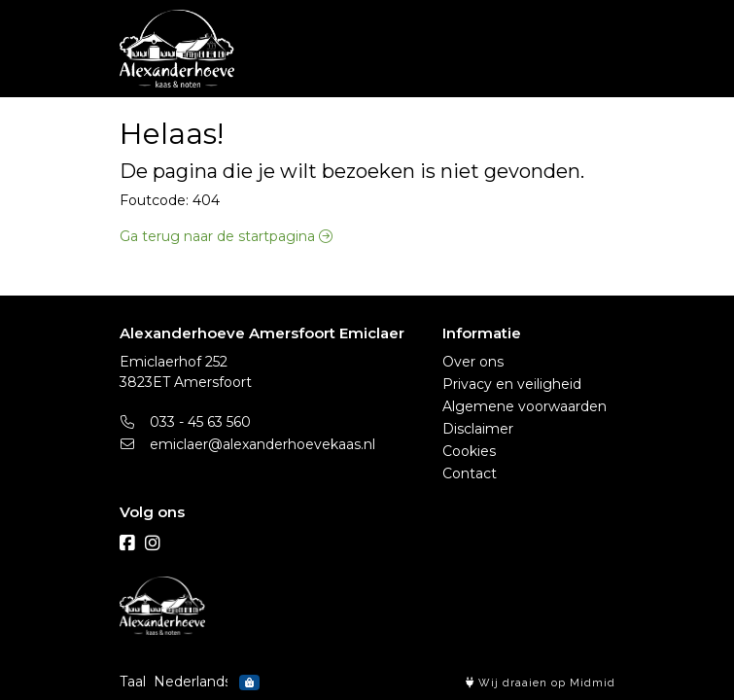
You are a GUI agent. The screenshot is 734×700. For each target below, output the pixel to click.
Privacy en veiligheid (512, 384)
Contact (470, 473)
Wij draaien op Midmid (541, 683)
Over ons (473, 362)
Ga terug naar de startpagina (226, 236)
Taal (133, 682)
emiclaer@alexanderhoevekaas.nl (248, 444)
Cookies (469, 451)
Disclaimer (478, 429)
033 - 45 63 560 (186, 422)
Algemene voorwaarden (524, 406)
